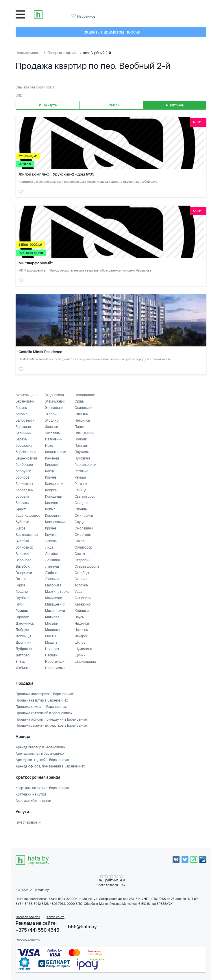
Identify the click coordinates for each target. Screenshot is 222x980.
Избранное (74, 16)
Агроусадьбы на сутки (33, 801)
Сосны (80, 554)
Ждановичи (54, 395)
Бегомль (22, 414)
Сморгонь (83, 535)
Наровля (52, 649)
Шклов (80, 643)
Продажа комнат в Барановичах (41, 707)
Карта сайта (55, 917)
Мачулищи (54, 598)
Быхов (21, 528)
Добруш (22, 630)
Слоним (81, 509)
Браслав (22, 503)
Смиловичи (84, 516)
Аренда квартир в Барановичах (40, 747)
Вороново (24, 560)
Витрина (175, 105)
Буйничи (22, 522)
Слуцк (79, 522)
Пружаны (82, 452)
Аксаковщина (26, 395)
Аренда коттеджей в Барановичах (43, 760)
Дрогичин (24, 643)
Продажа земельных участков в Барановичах (52, 726)
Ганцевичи (24, 573)
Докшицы (23, 636)
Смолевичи (84, 528)
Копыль (51, 509)
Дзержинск (25, 623)
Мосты (50, 636)
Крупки (51, 535)
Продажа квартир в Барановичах (42, 700)
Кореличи (53, 516)
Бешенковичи (26, 458)
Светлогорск (85, 497)
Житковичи (54, 408)
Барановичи (25, 401)
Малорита (53, 585)
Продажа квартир (62, 53)
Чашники (82, 623)
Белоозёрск (25, 420)
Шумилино (83, 649)
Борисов (22, 477)
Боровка (22, 497)
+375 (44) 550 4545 (37, 930)
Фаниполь (83, 598)
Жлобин (52, 414)
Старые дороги (87, 566)
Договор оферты (28, 917)
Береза (21, 439)
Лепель (51, 541)
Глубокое (23, 598)
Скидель (81, 503)
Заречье (51, 427)
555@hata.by (82, 927)
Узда (78, 592)
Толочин (81, 585)
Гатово (21, 579)
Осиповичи (84, 408)
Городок (22, 617)
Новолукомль (56, 668)
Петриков (82, 420)
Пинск (79, 427)
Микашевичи (55, 604)
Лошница (52, 560)
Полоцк (81, 439)
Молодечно (54, 630)
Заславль (52, 433)
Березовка (24, 446)
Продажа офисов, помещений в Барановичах (52, 719)
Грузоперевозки (28, 822)
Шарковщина (85, 662)
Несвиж (51, 655)
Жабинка (23, 668)
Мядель (51, 643)
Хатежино (83, 604)
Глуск (20, 604)
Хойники (82, 611)
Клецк (50, 471)
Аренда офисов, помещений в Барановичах (50, 766)
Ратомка (81, 471)
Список (111, 105)
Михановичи (55, 611)
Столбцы (82, 573)
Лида (49, 547)
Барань (21, 408)
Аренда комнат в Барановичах (40, 754)
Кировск (52, 465)
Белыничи (24, 433)
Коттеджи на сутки (31, 794)
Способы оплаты (28, 940)
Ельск (20, 662)
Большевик (24, 484)
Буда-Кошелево (28, 516)
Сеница (81, 490)
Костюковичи (56, 522)
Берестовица (26, 452)
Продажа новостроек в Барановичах (45, 694)
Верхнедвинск (27, 535)
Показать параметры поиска (110, 32)
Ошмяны (82, 414)
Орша (79, 401)
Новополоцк (85, 395)
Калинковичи (56, 452)
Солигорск (83, 547)
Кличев (51, 477)
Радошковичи (85, 465)
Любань (51, 573)
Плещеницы (84, 433)
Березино (23, 427)
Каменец (52, 458)
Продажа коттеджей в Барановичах (44, 713)
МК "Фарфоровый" (36, 263)
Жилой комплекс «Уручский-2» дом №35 (56, 174)
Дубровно (24, 649)
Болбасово (24, 465)
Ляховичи (53, 579)
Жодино (52, 420)
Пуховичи (82, 458)
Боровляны (25, 490)
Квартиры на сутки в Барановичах (43, 788)
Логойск (52, 554)
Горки (20, 585)
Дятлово (23, 655)
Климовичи (54, 484)
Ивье (49, 446)
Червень (81, 630)
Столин (81, 579)
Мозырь (51, 623)
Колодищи (54, 497)
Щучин (80, 655)
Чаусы (79, 617)
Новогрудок (55, 662)
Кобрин (51, 490)
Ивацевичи (54, 439)
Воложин (23, 554)
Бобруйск (23, 471)
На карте (48, 105)
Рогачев (81, 484)
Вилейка (22, 541)
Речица (80, 477)
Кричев (51, 528)
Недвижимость (28, 53)
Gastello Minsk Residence (40, 352)
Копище (51, 503)
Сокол (80, 541)
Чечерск (81, 636)
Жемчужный (55, 401)
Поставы (81, 446)
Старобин (83, 560)
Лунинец (52, 566)
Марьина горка (57, 592)
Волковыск (24, 547)
